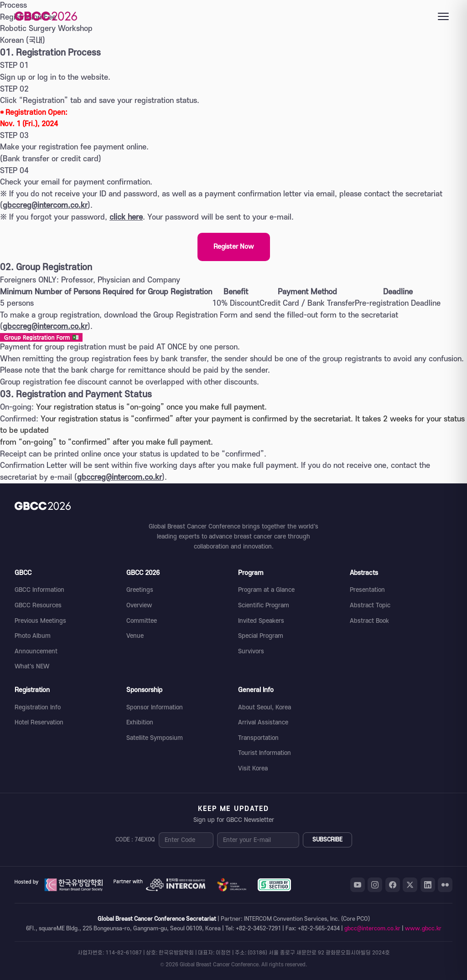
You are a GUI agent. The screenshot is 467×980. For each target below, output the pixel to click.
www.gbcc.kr (423, 929)
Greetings (140, 590)
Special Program (261, 636)
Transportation (258, 738)
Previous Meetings (40, 621)
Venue (135, 636)
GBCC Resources (38, 605)
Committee (142, 621)
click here (126, 217)
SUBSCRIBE (327, 840)
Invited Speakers (261, 621)
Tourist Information (265, 753)
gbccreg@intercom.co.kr (45, 205)
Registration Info (38, 707)
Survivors (251, 651)
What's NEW (32, 666)
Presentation (367, 590)
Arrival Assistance (263, 722)
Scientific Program (264, 605)
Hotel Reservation (39, 722)
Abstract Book (369, 621)
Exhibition (140, 722)
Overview (139, 605)
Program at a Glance (266, 590)
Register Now (234, 247)
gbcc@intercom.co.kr (372, 929)
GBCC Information (39, 590)
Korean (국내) (23, 41)
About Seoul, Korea (265, 707)
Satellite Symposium (155, 738)
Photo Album (33, 636)
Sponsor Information (155, 707)
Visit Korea (253, 768)
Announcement (36, 651)
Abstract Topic (370, 605)
